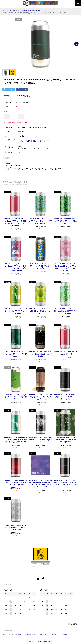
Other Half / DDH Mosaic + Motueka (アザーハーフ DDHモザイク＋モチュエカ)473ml (16, 440)
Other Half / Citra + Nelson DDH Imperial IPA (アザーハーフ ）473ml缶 (16, 311)
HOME (6, 10)
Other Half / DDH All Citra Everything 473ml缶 (65, 353)
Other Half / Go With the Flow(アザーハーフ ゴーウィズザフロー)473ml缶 (40, 221)
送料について (44, 635)
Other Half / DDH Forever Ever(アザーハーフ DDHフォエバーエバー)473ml (41, 397)
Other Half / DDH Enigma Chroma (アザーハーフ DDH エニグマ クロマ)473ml (16, 483)
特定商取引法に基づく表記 (12, 635)
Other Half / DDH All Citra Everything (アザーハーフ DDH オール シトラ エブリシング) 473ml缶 (16, 222)
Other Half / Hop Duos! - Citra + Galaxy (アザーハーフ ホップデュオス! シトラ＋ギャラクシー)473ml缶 (16, 267)
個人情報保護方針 (30, 635)
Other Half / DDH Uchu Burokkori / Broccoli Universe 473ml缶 (40, 354)
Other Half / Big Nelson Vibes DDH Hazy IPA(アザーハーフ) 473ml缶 (40, 311)
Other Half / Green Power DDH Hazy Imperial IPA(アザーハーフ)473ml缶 (65, 311)
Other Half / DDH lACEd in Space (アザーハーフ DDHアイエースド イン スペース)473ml (65, 484)
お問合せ (64, 635)
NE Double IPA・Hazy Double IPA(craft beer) (25, 10)
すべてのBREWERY (24, 141)
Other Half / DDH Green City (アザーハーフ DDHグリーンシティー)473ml (65, 397)
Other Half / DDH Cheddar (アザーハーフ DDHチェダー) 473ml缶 (40, 266)
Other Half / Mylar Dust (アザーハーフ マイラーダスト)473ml (40, 440)
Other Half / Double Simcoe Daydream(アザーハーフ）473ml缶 (16, 354)
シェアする (22, 89)
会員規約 (55, 635)
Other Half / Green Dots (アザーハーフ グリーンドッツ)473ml (16, 397)
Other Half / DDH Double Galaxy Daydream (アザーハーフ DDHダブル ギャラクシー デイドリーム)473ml (40, 484)
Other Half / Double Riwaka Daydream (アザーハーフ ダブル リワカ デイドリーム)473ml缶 (65, 267)
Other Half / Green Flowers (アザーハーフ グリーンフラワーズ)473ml (65, 440)
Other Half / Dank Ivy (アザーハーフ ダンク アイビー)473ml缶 (65, 221)
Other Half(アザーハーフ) (41, 141)
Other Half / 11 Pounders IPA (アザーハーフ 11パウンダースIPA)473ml (16, 528)
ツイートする (9, 89)
